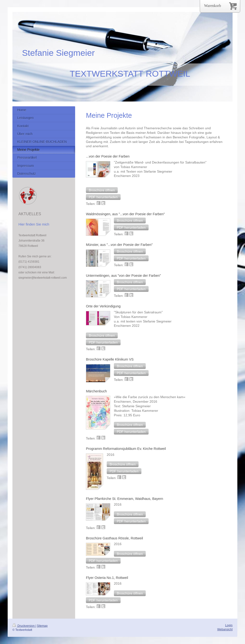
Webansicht (225, 629)
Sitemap (42, 626)
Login (229, 625)
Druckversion (24, 626)
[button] (102, 190)
